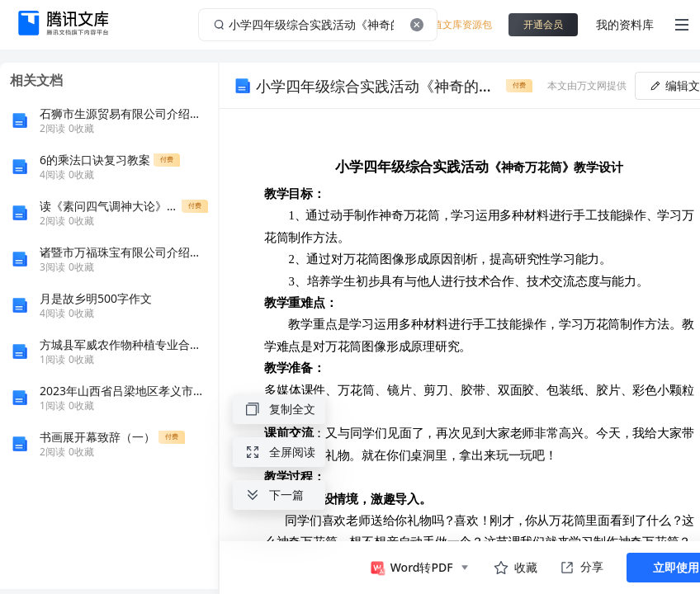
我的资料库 (625, 24)
